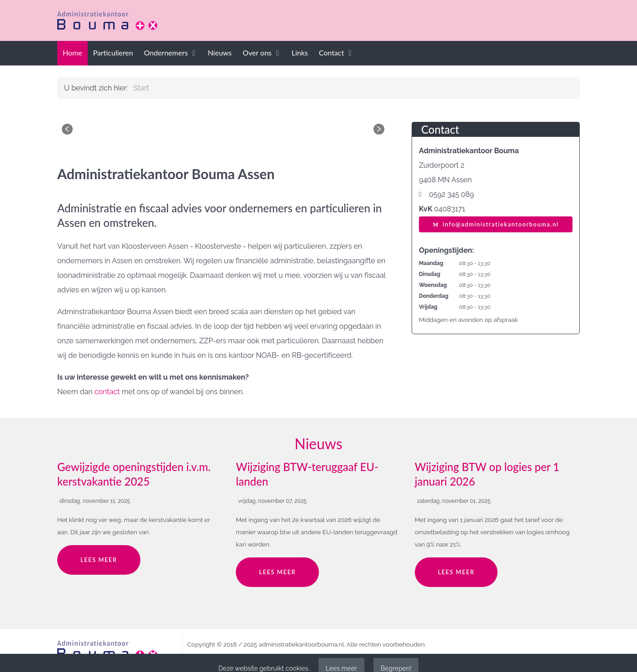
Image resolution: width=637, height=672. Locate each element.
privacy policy (241, 657)
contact (107, 392)
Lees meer (99, 560)
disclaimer (202, 657)
